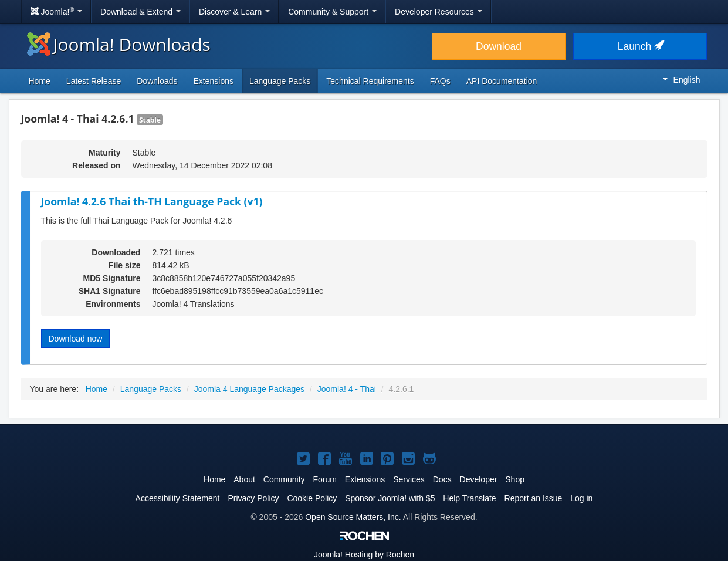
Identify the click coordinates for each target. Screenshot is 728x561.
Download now (76, 339)
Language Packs (280, 81)
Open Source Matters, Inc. (353, 517)
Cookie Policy (312, 498)
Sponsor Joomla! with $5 (390, 498)
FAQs (440, 81)
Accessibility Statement (178, 498)
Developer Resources (439, 12)
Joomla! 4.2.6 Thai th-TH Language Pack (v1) (152, 201)
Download (499, 46)
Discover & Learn (234, 12)
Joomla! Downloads (119, 44)
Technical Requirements (370, 81)
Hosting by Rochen (364, 555)
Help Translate (469, 498)
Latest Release (94, 81)
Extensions (214, 81)
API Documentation (502, 81)
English (682, 80)
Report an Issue (534, 498)
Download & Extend (140, 12)
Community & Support (332, 12)
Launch (640, 46)
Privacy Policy (253, 498)
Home (40, 81)
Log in (581, 498)
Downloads (157, 81)
